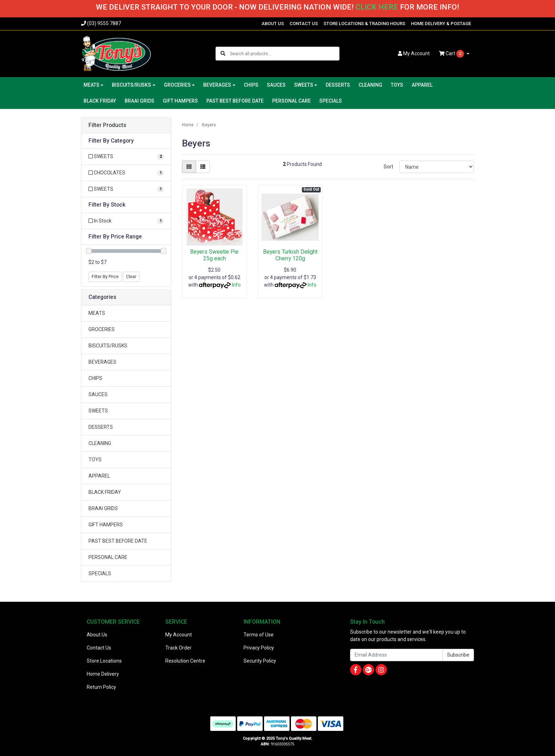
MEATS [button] (91, 85)
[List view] (203, 167)
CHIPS (251, 85)
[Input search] (284, 54)
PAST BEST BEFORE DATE (235, 101)
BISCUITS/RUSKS (108, 346)
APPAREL (422, 85)
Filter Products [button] (107, 125)
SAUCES (276, 85)
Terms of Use (259, 635)
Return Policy (101, 687)
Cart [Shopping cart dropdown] (452, 54)
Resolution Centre (185, 661)
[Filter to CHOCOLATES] (126, 173)
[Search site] (223, 54)
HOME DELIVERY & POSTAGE (441, 24)
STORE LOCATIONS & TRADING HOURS (364, 24)
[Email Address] (396, 655)
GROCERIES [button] (177, 85)
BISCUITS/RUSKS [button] (131, 85)
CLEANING (370, 85)
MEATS (97, 313)
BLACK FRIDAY (100, 101)
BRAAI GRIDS (139, 101)
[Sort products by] (437, 167)
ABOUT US (273, 24)
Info (236, 285)
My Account (179, 635)
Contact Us (99, 648)
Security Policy (260, 661)
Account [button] (414, 53)
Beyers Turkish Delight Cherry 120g (290, 255)
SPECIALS (331, 101)
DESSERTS (338, 85)
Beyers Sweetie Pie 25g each (214, 255)
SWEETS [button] (304, 85)
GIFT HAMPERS (180, 101)
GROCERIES (102, 329)
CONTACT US (304, 24)
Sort (388, 167)
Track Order (178, 648)
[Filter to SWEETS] (126, 157)
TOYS (397, 85)
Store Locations (104, 661)
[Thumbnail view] (189, 167)
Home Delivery (103, 674)
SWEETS (98, 411)
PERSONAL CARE (291, 101)
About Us (97, 635)
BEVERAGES (102, 362)
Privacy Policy (259, 648)
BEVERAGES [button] (217, 85)
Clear (131, 277)
